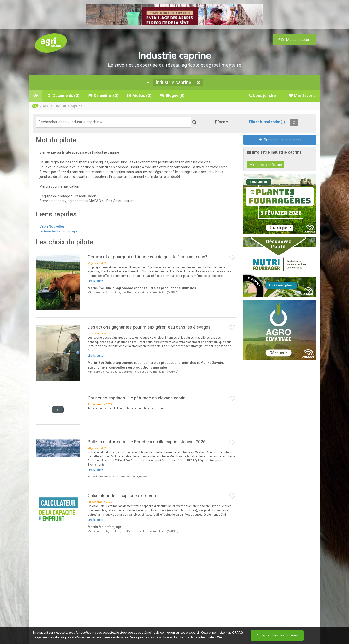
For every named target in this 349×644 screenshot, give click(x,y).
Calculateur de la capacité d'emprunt (123, 496)
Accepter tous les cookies (277, 636)
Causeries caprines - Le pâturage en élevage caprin (137, 398)
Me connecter (293, 40)
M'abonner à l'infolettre (266, 165)
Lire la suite (95, 281)
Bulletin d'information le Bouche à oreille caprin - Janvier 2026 (147, 442)
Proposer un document (280, 140)
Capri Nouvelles (52, 226)
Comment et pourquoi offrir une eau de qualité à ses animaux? (147, 257)
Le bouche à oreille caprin (60, 231)
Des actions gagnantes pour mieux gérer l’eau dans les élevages (149, 327)
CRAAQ (238, 632)
